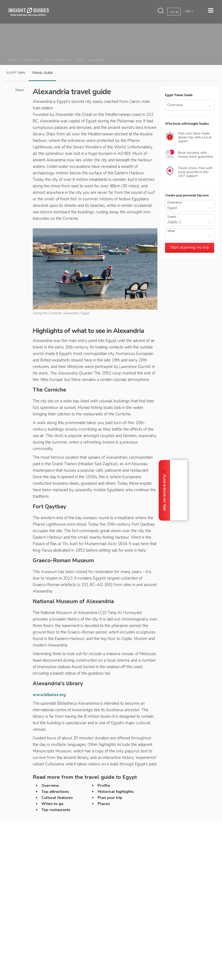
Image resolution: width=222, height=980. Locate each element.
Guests (172, 217)
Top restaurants (56, 810)
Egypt (79, 60)
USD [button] (188, 11)
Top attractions (55, 792)
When (171, 231)
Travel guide (42, 73)
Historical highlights (116, 792)
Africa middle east (57, 60)
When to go (52, 804)
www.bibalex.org (49, 695)
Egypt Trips (16, 73)
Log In (174, 12)
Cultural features (57, 798)
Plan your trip (110, 798)
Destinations (31, 60)
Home (13, 60)
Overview (50, 786)
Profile (104, 786)
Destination (175, 203)
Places (104, 804)
